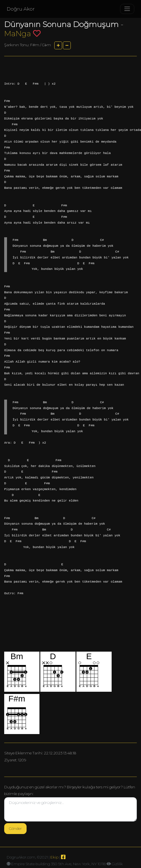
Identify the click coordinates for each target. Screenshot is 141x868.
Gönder (15, 828)
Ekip (54, 857)
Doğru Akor (21, 9)
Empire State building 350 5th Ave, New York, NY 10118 (58, 864)
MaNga (18, 34)
